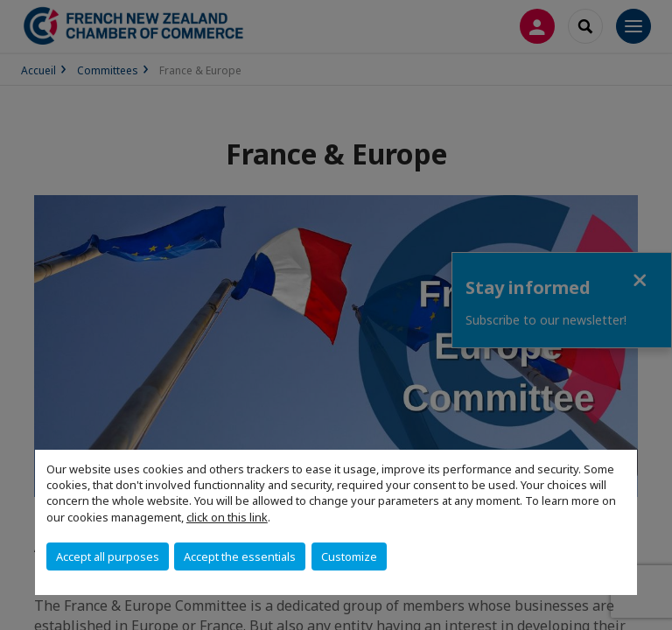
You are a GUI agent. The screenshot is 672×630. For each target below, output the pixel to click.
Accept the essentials (240, 556)
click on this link (227, 517)
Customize (349, 556)
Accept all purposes (108, 556)
